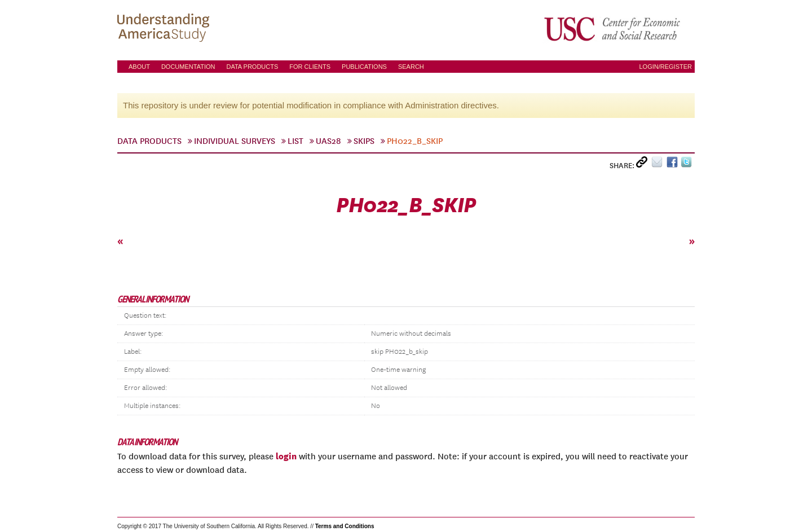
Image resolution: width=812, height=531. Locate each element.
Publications (364, 67)
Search (411, 67)
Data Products (252, 67)
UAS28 (328, 141)
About (139, 67)
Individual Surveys (235, 141)
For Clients (310, 67)
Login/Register (665, 67)
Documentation (188, 67)
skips (364, 141)
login (286, 456)
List (295, 141)
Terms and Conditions (345, 526)
